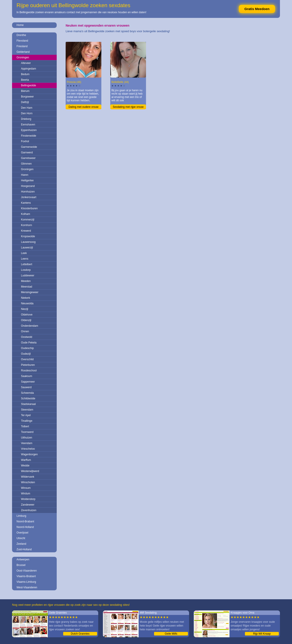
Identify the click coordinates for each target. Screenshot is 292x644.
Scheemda (27, 393)
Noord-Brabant (25, 521)
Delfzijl (25, 102)
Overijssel (22, 533)
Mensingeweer (30, 292)
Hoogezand (28, 186)
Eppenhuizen (29, 130)
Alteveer (26, 63)
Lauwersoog (28, 242)
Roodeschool (29, 371)
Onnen (25, 331)
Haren (25, 175)
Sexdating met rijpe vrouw (128, 107)
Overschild (27, 359)
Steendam (27, 410)
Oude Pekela (29, 343)
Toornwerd (27, 432)
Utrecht (21, 538)
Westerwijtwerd (30, 471)
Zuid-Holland (24, 549)
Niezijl (25, 309)
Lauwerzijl (27, 248)
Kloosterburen (29, 208)
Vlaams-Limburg (26, 582)
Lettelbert (27, 264)
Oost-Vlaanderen (27, 571)
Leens (25, 259)
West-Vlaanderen (27, 587)
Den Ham (27, 108)
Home (20, 25)
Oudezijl (26, 354)
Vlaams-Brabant (26, 576)
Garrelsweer (28, 158)
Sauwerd (26, 387)
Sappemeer (28, 382)
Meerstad (27, 287)
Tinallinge (27, 421)
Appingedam (28, 69)
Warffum (26, 460)
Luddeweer (28, 275)
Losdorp (26, 270)
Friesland (22, 46)
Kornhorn (26, 225)
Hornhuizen (28, 192)
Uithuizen (27, 438)
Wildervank (28, 477)
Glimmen (26, 164)
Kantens (26, 203)
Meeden (26, 281)
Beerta (25, 80)
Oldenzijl (26, 320)
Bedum (25, 74)
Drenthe (21, 35)
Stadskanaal (28, 404)
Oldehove (27, 315)
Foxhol (25, 141)
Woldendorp (28, 499)
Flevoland (22, 41)
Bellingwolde (28, 85)
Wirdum (26, 494)
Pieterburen (28, 365)
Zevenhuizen (29, 510)
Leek (24, 253)
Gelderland (23, 52)
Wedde (25, 466)
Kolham (26, 214)
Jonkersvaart (29, 197)
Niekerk (26, 298)
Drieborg (26, 119)
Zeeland (21, 544)
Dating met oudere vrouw (83, 107)
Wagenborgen (29, 454)
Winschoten (28, 482)
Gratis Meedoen (257, 9)
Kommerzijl (28, 220)
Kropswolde (28, 236)
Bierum (25, 91)
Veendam (27, 443)
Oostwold (27, 337)
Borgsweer (27, 97)
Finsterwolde (29, 136)
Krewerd (26, 231)
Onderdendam (30, 326)
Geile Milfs (171, 634)
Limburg (21, 516)
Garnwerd (27, 153)
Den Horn (27, 113)
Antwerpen (23, 559)
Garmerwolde (29, 147)
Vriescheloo (28, 449)
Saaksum (27, 376)
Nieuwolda (27, 303)
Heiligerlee (27, 180)
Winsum (26, 488)
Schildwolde (28, 398)
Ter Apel (26, 415)
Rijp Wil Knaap (262, 634)
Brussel (21, 565)
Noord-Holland (25, 527)
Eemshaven (28, 125)
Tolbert (25, 426)
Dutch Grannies (80, 634)
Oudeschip (27, 348)
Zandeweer (28, 505)
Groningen (23, 57)
